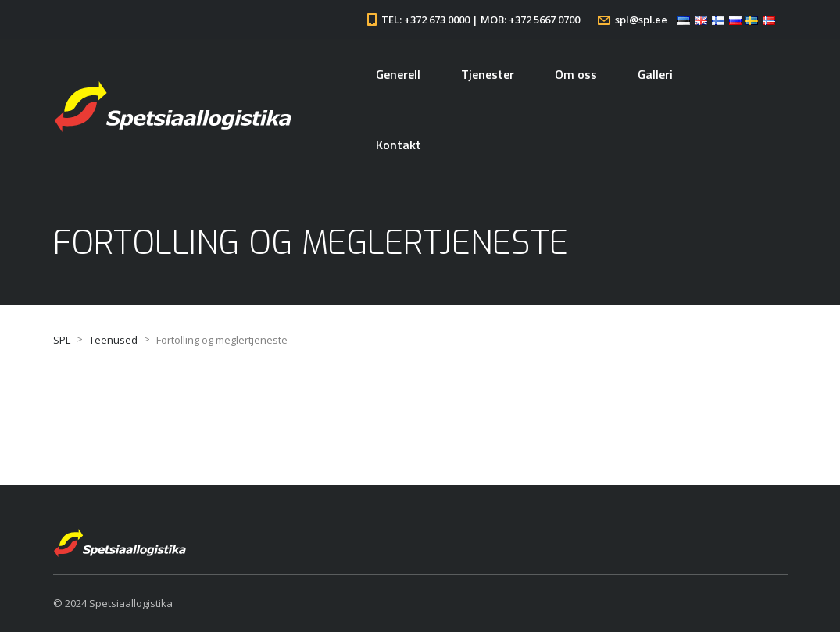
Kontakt (399, 145)
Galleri (655, 74)
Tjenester (488, 74)
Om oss (576, 74)
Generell (398, 74)
